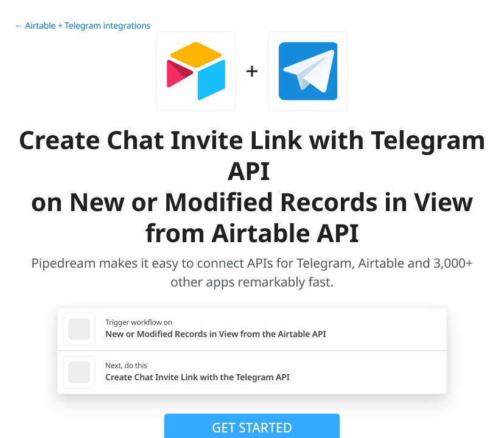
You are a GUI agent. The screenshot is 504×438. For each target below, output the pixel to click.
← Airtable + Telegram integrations (82, 26)
